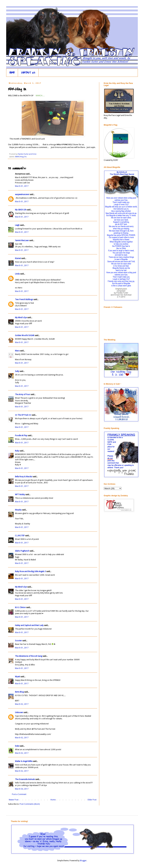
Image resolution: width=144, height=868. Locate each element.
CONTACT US (28, 73)
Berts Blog (19, 692)
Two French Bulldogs (24, 299)
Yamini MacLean (22, 240)
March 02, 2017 (22, 704)
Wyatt (17, 677)
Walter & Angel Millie (24, 761)
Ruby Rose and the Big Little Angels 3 (30, 571)
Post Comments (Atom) (30, 804)
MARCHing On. (21, 157)
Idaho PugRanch (22, 551)
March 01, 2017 (22, 186)
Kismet (18, 258)
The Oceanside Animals (25, 779)
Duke (17, 746)
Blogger (83, 861)
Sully (17, 371)
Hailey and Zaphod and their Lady (29, 625)
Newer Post (14, 800)
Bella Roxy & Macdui (24, 477)
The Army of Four (23, 394)
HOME (12, 73)
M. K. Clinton (20, 607)
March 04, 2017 (22, 789)
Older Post (92, 800)
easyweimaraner (22, 194)
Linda (17, 274)
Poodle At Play (21, 436)
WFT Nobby (20, 495)
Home (53, 800)
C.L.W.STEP (20, 536)
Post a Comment (19, 794)
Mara (17, 351)
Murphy (18, 510)
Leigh (17, 225)
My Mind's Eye (21, 318)
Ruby (17, 451)
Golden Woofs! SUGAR (25, 335)
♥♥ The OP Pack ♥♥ (23, 415)
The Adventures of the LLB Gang (29, 656)
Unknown (19, 712)
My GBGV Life (21, 210)
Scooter (18, 641)
